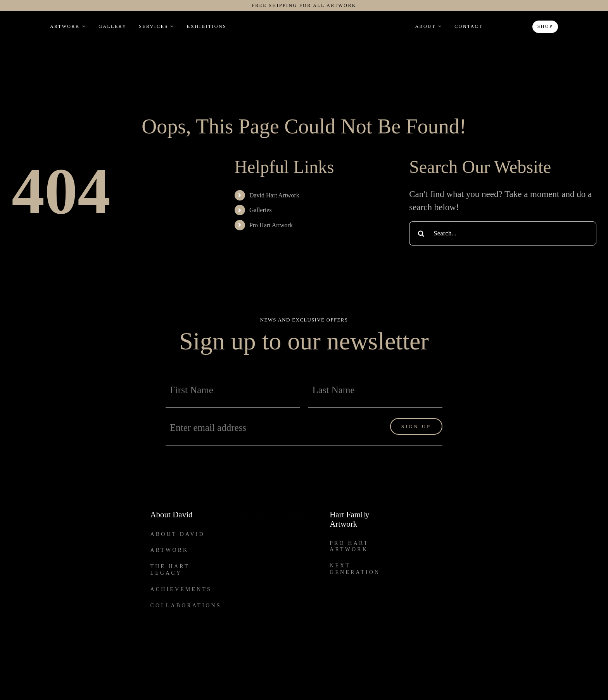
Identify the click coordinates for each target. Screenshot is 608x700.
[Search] (421, 233)
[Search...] (503, 233)
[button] (499, 26)
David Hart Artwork (274, 195)
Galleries (261, 210)
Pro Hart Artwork (271, 225)
